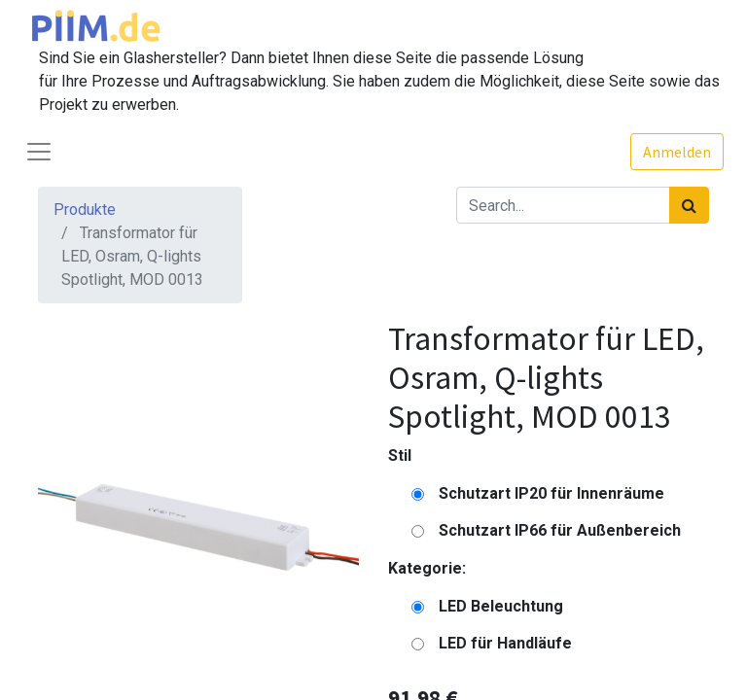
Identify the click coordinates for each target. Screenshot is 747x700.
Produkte (85, 210)
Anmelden (677, 152)
